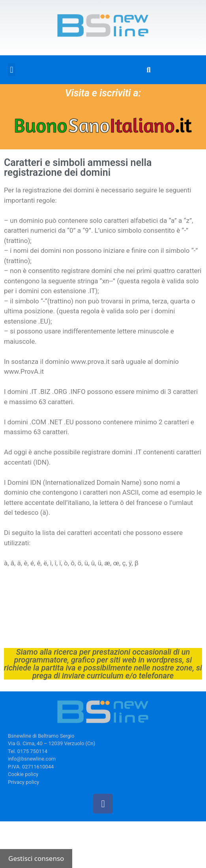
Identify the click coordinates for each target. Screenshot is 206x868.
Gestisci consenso (36, 858)
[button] (12, 70)
